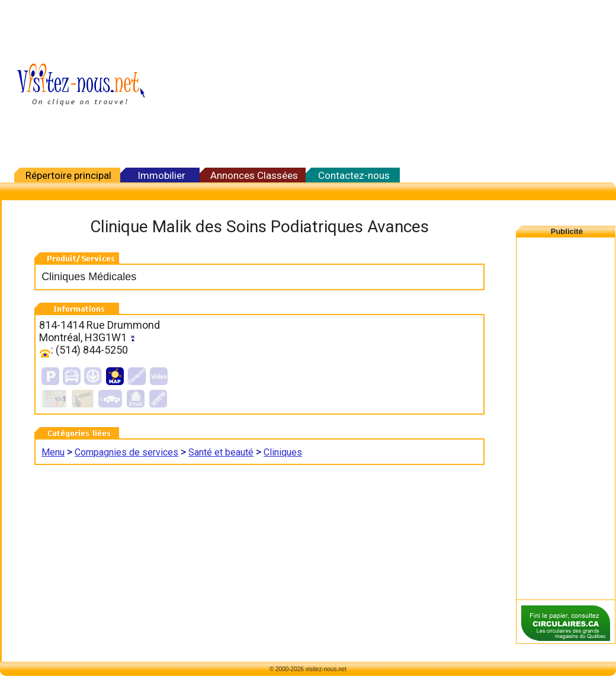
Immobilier (161, 175)
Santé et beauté (221, 452)
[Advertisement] (450, 84)
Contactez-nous (354, 175)
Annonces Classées (254, 175)
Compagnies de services (126, 452)
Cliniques (283, 452)
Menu (53, 452)
